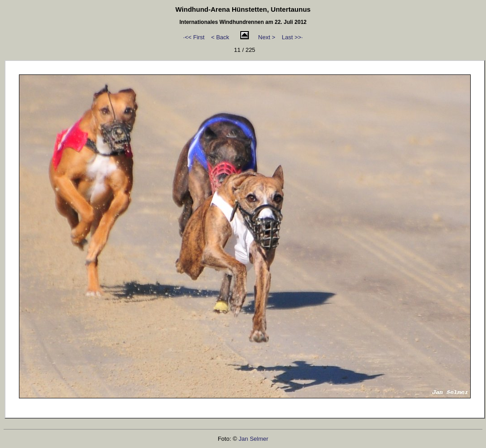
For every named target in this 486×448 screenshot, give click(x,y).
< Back (220, 37)
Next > (267, 37)
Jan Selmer (253, 439)
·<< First (194, 37)
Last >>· (292, 37)
